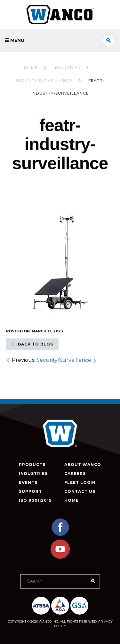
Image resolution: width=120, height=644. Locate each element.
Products (32, 465)
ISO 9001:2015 (35, 500)
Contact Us (80, 491)
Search (108, 41)
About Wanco (83, 465)
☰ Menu (15, 40)
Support (30, 491)
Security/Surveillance (64, 360)
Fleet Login (80, 482)
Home (31, 68)
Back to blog (36, 344)
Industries (33, 473)
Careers (75, 473)
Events (28, 482)
